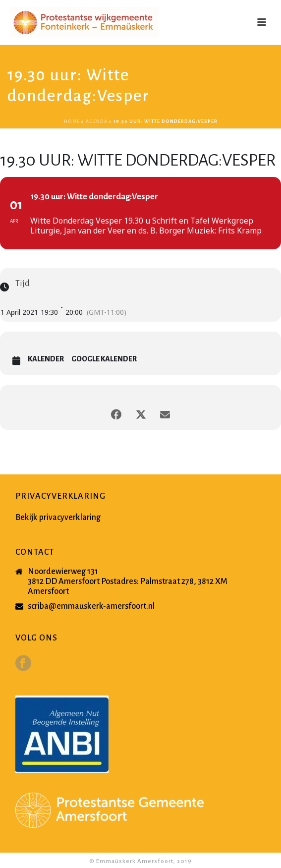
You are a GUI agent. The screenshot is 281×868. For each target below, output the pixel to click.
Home (72, 121)
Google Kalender (104, 359)
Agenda (97, 121)
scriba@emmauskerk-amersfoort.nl (91, 606)
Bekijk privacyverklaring (58, 518)
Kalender (46, 359)
